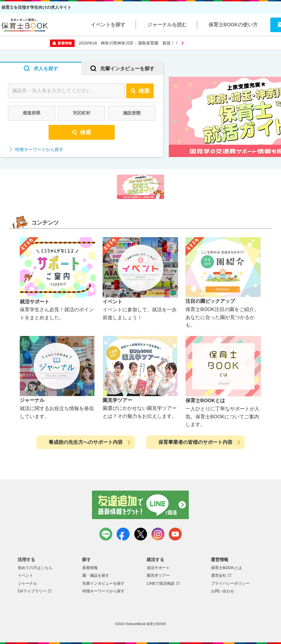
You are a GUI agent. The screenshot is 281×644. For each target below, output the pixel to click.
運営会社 (219, 575)
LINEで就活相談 (161, 583)
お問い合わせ (223, 591)
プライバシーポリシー (230, 583)
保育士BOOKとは (226, 568)
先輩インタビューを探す (103, 583)
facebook (123, 534)
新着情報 (90, 568)
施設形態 (132, 113)
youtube (175, 534)
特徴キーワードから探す (39, 149)
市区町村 (82, 113)
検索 (140, 91)
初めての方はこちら (35, 568)
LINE (106, 534)
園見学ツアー (158, 575)
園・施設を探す (96, 575)
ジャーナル (27, 583)
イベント (26, 575)
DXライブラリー (32, 591)
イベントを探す (108, 25)
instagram (158, 534)
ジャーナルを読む (167, 25)
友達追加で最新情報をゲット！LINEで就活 (141, 505)
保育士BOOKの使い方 (233, 25)
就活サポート (158, 568)
